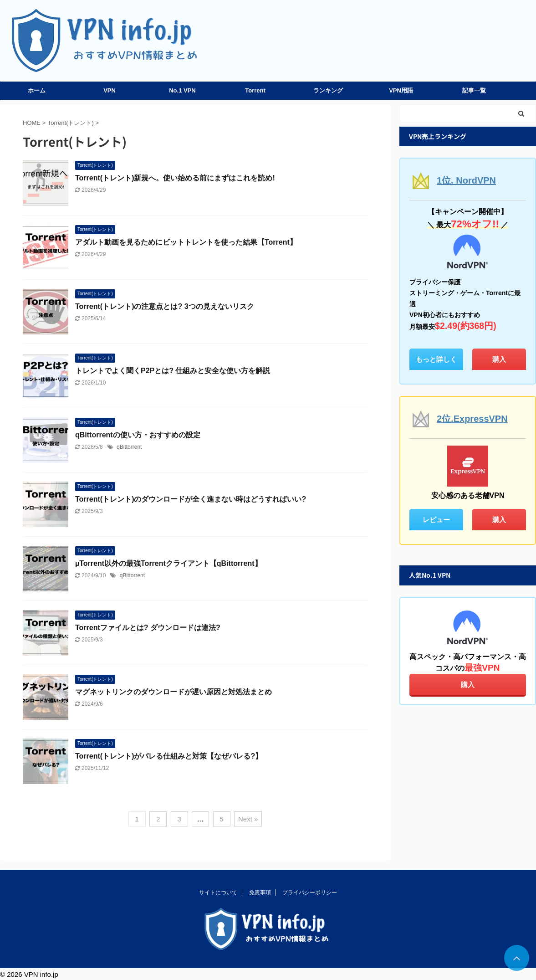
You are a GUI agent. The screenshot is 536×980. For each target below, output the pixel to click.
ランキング (328, 90)
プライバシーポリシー (310, 893)
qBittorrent (129, 447)
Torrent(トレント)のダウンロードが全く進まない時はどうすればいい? (191, 499)
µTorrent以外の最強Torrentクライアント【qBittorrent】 (168, 563)
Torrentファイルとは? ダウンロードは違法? (148, 628)
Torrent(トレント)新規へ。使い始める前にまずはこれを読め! (175, 178)
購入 (499, 359)
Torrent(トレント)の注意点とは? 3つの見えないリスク (165, 306)
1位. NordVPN (466, 180)
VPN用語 (401, 90)
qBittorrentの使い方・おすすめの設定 (138, 435)
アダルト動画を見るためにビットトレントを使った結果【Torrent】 (186, 242)
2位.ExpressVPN (472, 419)
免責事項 (260, 893)
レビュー (436, 520)
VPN (110, 90)
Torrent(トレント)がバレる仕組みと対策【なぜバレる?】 (169, 756)
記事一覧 (474, 90)
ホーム (37, 90)
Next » (248, 819)
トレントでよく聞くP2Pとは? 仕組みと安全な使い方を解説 (173, 371)
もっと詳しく (436, 359)
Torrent (255, 90)
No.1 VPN (182, 90)
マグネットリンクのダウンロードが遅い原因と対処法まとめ (174, 692)
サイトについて (218, 893)
